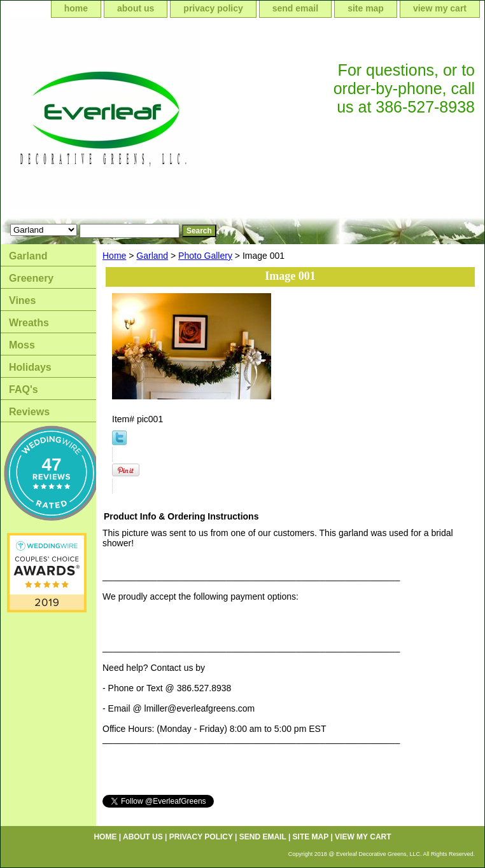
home (76, 8)
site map (366, 8)
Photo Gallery (205, 256)
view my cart (440, 8)
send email (295, 8)
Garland (152, 256)
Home (114, 256)
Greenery (31, 278)
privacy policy (213, 8)
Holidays (30, 367)
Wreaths (29, 323)
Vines (22, 300)
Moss (22, 345)
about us (136, 8)
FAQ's (24, 389)
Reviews (29, 412)
